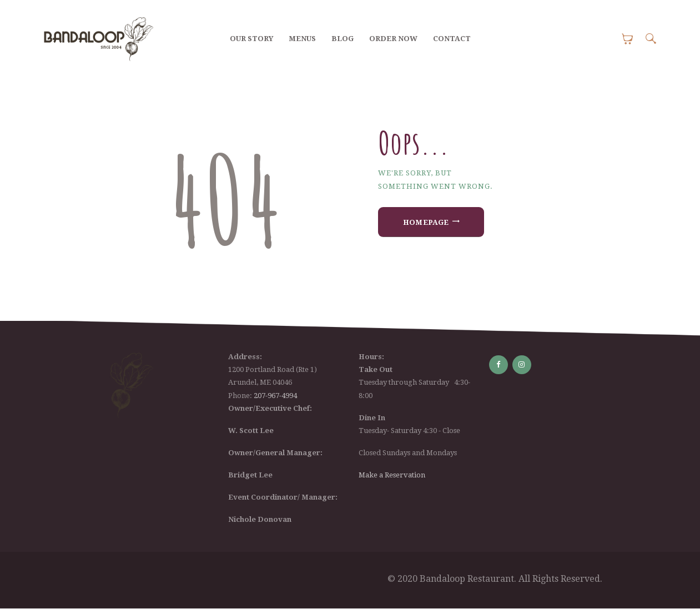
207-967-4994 (275, 396)
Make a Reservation (392, 475)
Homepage (426, 222)
